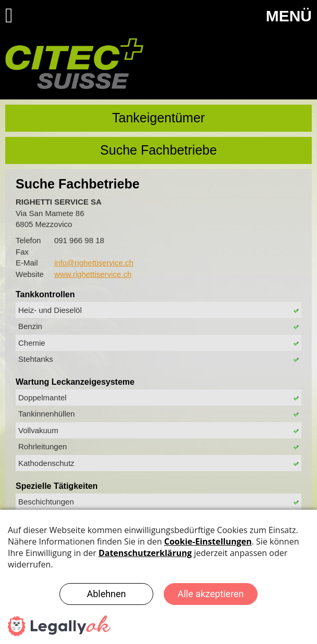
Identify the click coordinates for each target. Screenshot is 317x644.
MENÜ (289, 16)
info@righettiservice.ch (94, 263)
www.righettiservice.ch (93, 274)
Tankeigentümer (159, 118)
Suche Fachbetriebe (159, 150)
